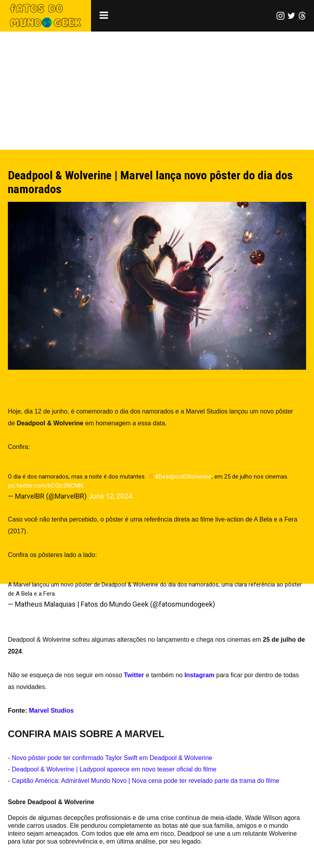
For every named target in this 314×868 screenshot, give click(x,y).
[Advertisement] (157, 91)
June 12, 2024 (110, 496)
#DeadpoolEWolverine (183, 477)
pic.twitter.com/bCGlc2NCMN (46, 486)
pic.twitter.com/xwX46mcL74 (95, 594)
